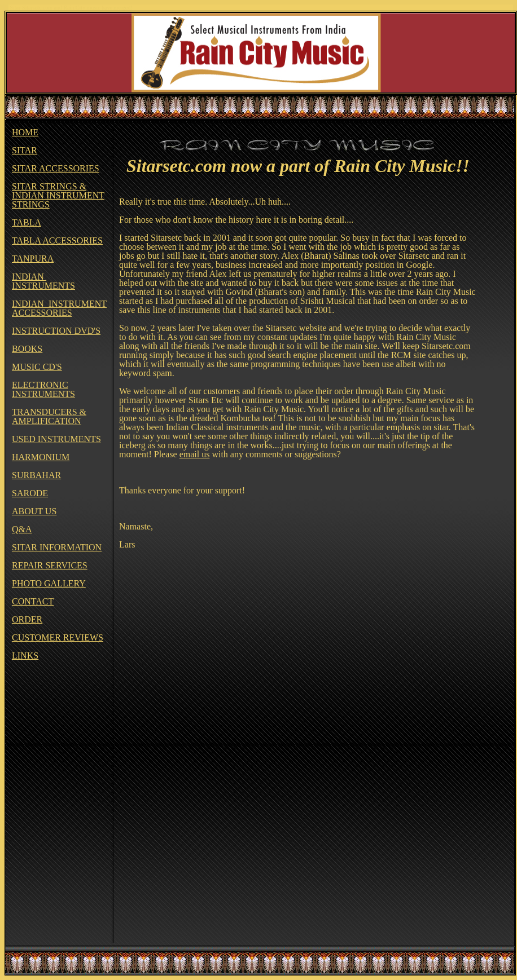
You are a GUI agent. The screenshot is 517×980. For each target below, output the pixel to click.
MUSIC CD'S (37, 367)
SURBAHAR (36, 475)
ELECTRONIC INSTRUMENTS (43, 389)
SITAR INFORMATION (57, 547)
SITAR (25, 150)
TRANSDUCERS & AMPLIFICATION (49, 416)
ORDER (27, 619)
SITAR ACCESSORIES (56, 168)
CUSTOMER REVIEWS (58, 637)
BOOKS (27, 349)
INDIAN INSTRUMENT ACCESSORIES (59, 308)
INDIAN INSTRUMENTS (43, 281)
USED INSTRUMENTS (56, 439)
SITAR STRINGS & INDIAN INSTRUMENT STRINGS (58, 195)
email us (195, 454)
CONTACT (33, 601)
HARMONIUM (41, 457)
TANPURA (33, 259)
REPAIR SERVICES (50, 565)
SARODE (30, 493)
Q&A (22, 529)
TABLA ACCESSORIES (57, 240)
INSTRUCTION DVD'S (56, 331)
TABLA (27, 222)
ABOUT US (34, 511)
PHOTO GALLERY (49, 583)
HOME (25, 132)
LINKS (25, 655)
